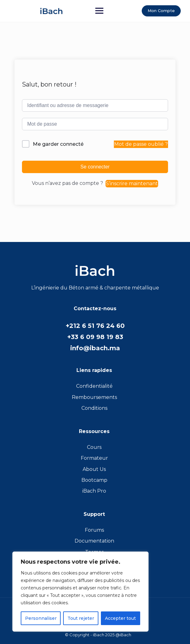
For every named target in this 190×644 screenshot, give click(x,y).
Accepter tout (120, 618)
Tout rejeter (81, 618)
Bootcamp (94, 480)
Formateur (94, 458)
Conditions (94, 408)
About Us (94, 469)
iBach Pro (94, 491)
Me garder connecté (58, 144)
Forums (94, 530)
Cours (94, 447)
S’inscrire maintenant (132, 183)
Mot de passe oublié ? (141, 144)
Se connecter (95, 167)
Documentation (94, 541)
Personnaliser (41, 618)
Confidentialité (94, 386)
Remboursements (94, 397)
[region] (80, 592)
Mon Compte (161, 11)
